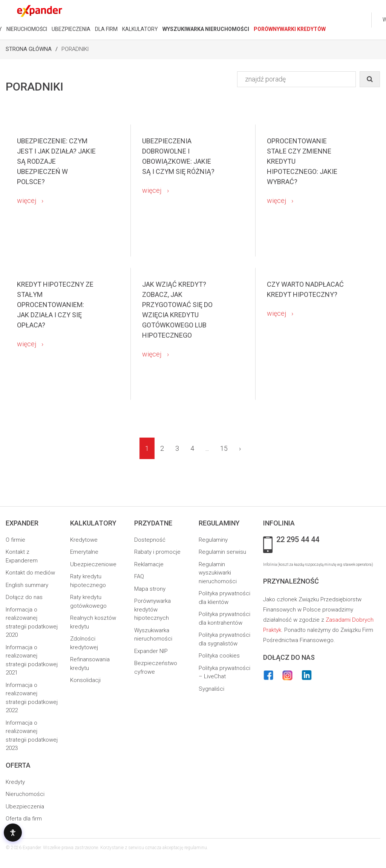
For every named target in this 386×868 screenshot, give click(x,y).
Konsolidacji (85, 680)
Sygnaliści (211, 689)
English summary (27, 585)
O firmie (15, 540)
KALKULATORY (140, 29)
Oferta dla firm (24, 819)
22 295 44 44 (298, 540)
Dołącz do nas (24, 597)
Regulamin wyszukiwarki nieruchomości (218, 573)
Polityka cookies (219, 656)
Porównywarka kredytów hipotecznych (152, 609)
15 (224, 448)
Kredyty (15, 782)
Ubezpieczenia (25, 807)
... (207, 448)
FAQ (139, 576)
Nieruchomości (25, 794)
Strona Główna (29, 49)
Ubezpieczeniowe (93, 564)
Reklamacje (149, 564)
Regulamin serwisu (222, 552)
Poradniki (75, 49)
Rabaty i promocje (157, 552)
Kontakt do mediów (30, 573)
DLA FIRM (106, 29)
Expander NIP (151, 651)
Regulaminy (213, 540)
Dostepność (150, 540)
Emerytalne (84, 552)
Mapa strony (150, 589)
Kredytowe (84, 540)
